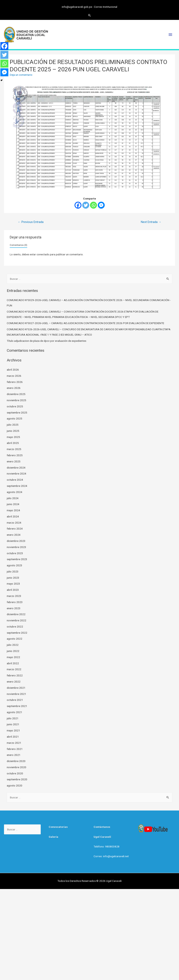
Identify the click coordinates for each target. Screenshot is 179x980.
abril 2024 (13, 516)
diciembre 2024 (16, 468)
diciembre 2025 (16, 394)
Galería (53, 837)
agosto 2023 (15, 565)
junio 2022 (13, 651)
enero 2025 (14, 461)
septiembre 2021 (17, 706)
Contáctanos (102, 827)
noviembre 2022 (16, 620)
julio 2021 (13, 718)
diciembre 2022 (16, 614)
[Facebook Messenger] (101, 205)
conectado (43, 254)
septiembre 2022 (17, 633)
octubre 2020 (15, 773)
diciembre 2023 (16, 541)
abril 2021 (13, 737)
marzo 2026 (14, 376)
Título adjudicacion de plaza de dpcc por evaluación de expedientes (46, 341)
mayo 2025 (13, 437)
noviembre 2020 (16, 767)
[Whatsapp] (93, 205)
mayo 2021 (13, 730)
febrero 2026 (15, 382)
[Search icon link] (90, 15)
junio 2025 (13, 431)
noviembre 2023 (16, 547)
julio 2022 (13, 645)
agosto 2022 (15, 639)
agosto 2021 (15, 712)
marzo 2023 (14, 596)
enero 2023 (14, 608)
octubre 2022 (15, 627)
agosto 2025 (15, 418)
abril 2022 (13, 663)
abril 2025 (13, 443)
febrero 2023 (15, 602)
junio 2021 (13, 724)
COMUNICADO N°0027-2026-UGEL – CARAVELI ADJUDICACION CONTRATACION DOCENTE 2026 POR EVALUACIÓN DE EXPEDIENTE (85, 323)
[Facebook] (78, 205)
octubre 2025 (15, 406)
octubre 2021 (15, 700)
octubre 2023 (15, 553)
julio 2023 (13, 571)
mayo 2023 (13, 584)
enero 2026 (14, 388)
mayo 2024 (13, 510)
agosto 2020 (15, 785)
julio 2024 (13, 498)
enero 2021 (14, 755)
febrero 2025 (15, 455)
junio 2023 (13, 578)
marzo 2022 (14, 669)
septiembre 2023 (17, 559)
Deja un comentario (21, 75)
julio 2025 (13, 425)
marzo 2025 (14, 449)
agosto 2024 (15, 492)
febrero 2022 (15, 675)
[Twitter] (86, 205)
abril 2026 (13, 370)
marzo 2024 (14, 523)
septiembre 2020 (17, 779)
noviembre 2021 (16, 694)
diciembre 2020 (16, 761)
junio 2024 (13, 504)
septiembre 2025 (17, 413)
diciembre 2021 (16, 688)
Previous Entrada (31, 222)
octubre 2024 (15, 480)
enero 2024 (14, 535)
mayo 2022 (13, 657)
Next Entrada (151, 222)
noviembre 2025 (16, 400)
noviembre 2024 (16, 474)
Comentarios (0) (18, 245)
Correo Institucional (106, 7)
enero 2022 (14, 682)
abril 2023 (13, 590)
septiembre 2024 (17, 486)
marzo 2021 (14, 743)
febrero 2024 (15, 529)
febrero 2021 (15, 749)
